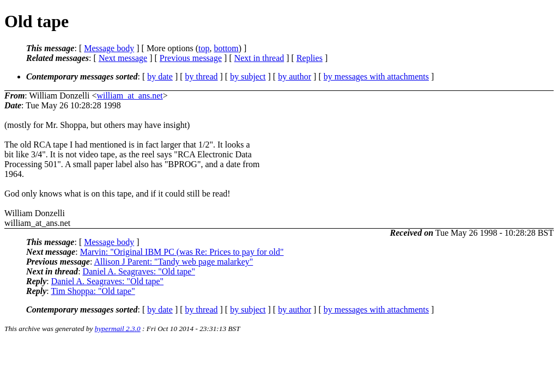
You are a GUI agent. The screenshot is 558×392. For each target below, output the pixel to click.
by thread (202, 76)
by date (160, 76)
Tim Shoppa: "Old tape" (93, 291)
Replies (310, 58)
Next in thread (259, 58)
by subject (248, 76)
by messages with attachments (376, 76)
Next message (123, 58)
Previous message (191, 58)
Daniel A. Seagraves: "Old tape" (139, 271)
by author (295, 76)
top (204, 48)
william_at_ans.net (129, 96)
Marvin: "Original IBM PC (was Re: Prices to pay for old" (182, 252)
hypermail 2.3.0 (118, 329)
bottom (226, 48)
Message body (109, 48)
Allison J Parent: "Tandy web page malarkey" (173, 262)
